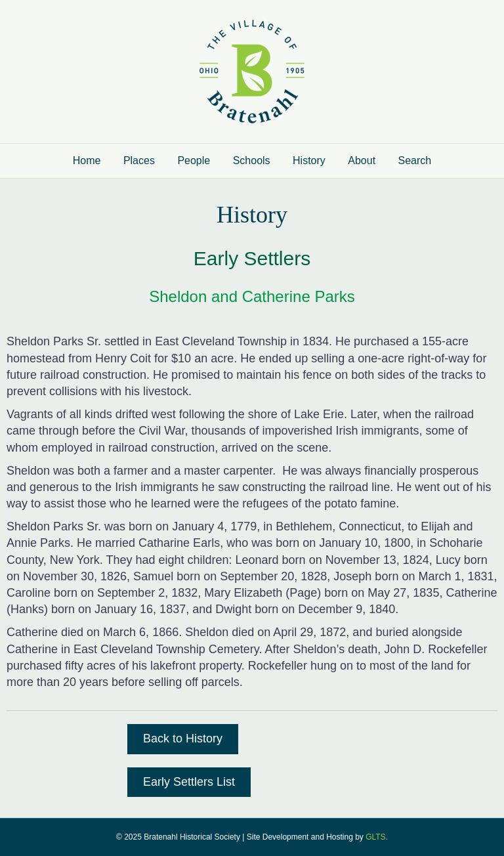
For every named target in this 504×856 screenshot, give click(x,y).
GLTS (375, 837)
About (362, 160)
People (194, 160)
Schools (252, 160)
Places (139, 160)
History (309, 160)
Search (415, 160)
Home (87, 160)
